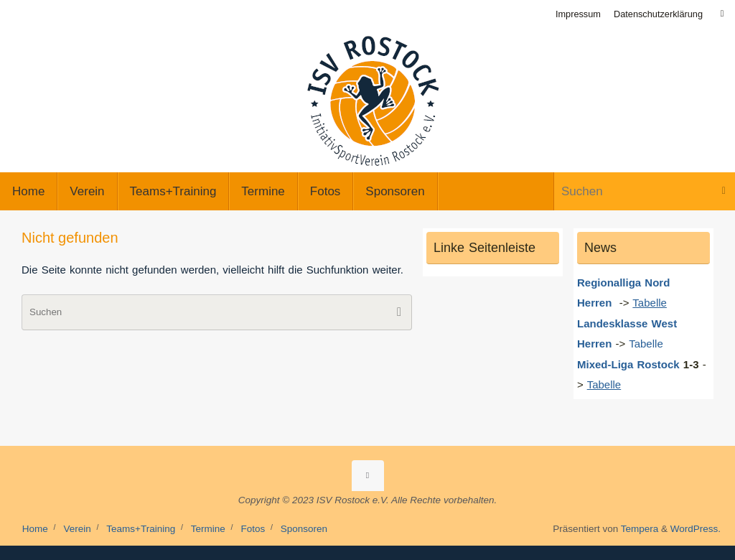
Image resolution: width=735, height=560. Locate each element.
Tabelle (648, 344)
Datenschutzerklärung (658, 14)
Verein (77, 529)
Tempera (640, 529)
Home (35, 529)
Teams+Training (141, 529)
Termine (208, 529)
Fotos (253, 529)
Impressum (578, 14)
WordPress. (696, 529)
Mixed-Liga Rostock (628, 364)
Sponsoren (304, 529)
